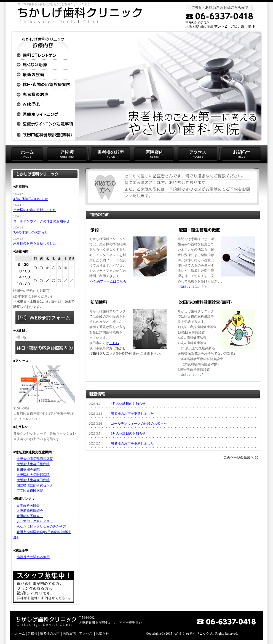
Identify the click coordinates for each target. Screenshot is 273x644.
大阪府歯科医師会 (31, 511)
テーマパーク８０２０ (35, 521)
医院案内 (69, 634)
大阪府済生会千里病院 (33, 464)
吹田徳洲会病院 (28, 470)
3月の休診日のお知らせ (128, 433)
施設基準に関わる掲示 (33, 557)
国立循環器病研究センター (36, 485)
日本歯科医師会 (30, 505)
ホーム (20, 634)
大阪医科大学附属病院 (33, 475)
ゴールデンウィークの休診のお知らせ (139, 424)
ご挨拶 (33, 634)
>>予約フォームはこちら (108, 281)
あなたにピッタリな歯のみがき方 (43, 526)
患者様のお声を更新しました (132, 414)
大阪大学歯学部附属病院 (35, 459)
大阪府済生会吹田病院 (33, 480)
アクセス (86, 634)
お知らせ (102, 634)
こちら (114, 343)
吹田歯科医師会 (30, 516)
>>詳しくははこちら (193, 287)
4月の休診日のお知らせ (128, 404)
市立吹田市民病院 (30, 491)
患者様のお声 (50, 634)
